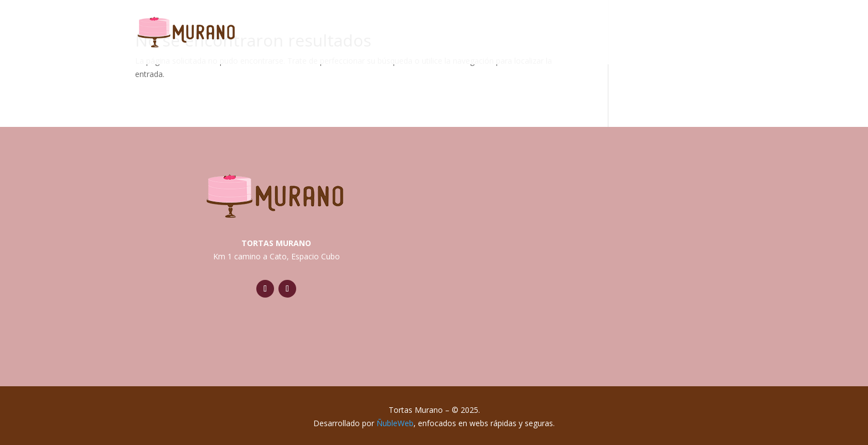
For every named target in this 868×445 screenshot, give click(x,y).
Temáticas (574, 35)
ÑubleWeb (395, 423)
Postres (708, 35)
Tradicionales (480, 35)
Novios (645, 35)
